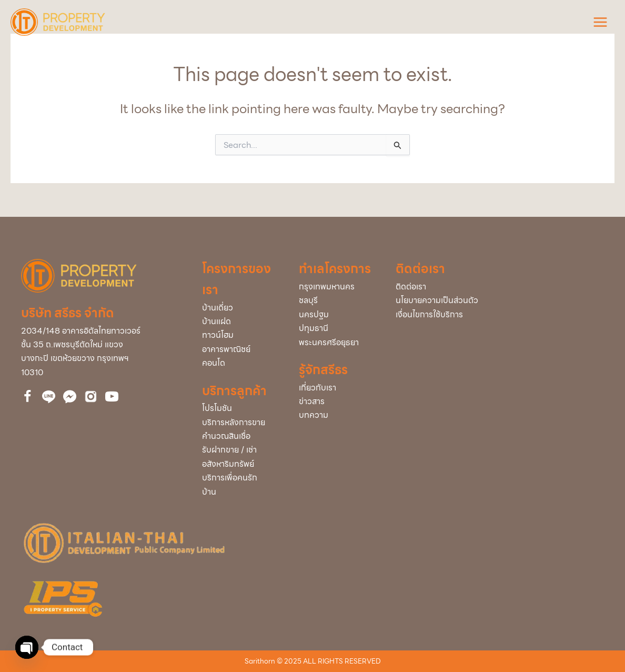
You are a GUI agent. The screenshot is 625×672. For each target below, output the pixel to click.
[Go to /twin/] (240, 322)
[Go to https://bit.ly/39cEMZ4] (112, 398)
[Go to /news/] (337, 402)
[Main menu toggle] (600, 22)
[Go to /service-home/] (240, 485)
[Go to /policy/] (500, 300)
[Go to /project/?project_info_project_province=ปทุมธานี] (337, 328)
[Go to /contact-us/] (500, 287)
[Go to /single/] (240, 308)
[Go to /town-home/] (240, 335)
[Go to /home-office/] (240, 349)
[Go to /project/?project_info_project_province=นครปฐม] (337, 315)
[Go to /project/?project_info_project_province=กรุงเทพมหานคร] (337, 287)
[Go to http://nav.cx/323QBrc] (49, 397)
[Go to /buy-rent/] (240, 457)
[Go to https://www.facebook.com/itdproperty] (28, 398)
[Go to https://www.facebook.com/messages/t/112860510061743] (70, 397)
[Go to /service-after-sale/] (240, 423)
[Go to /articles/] (337, 415)
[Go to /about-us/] (337, 388)
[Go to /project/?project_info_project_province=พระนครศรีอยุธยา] (337, 343)
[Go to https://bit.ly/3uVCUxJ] (91, 397)
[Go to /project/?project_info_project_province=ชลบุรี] (337, 300)
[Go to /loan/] (240, 436)
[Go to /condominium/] (240, 363)
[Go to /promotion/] (240, 408)
